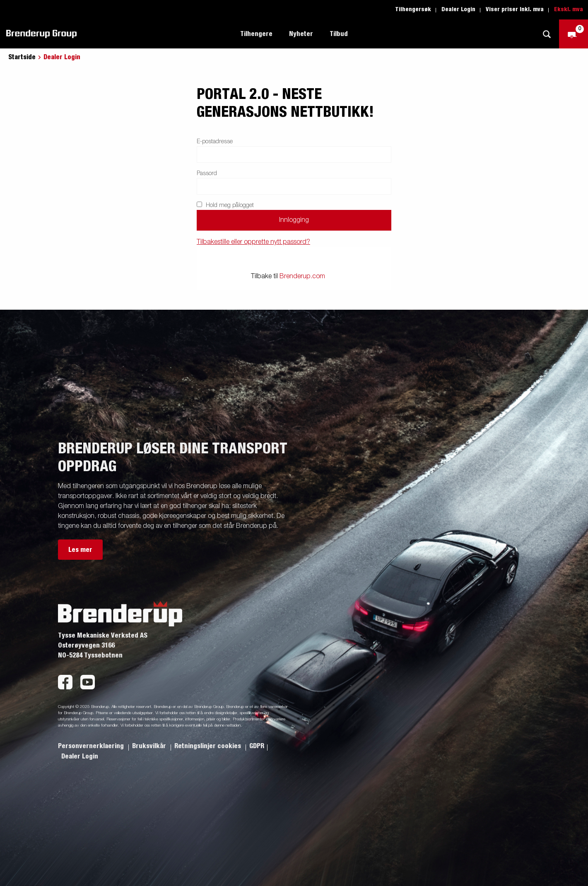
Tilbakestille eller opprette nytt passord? (253, 242)
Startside (22, 57)
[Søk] (547, 34)
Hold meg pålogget (225, 205)
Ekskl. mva (569, 10)
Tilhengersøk (413, 10)
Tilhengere (256, 34)
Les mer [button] (80, 550)
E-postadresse (215, 142)
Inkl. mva (532, 10)
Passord (207, 173)
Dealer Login (458, 10)
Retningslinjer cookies (208, 746)
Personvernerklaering (92, 746)
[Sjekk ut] (574, 34)
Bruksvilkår (150, 746)
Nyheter (301, 34)
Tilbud (339, 34)
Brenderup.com (302, 277)
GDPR (257, 746)
